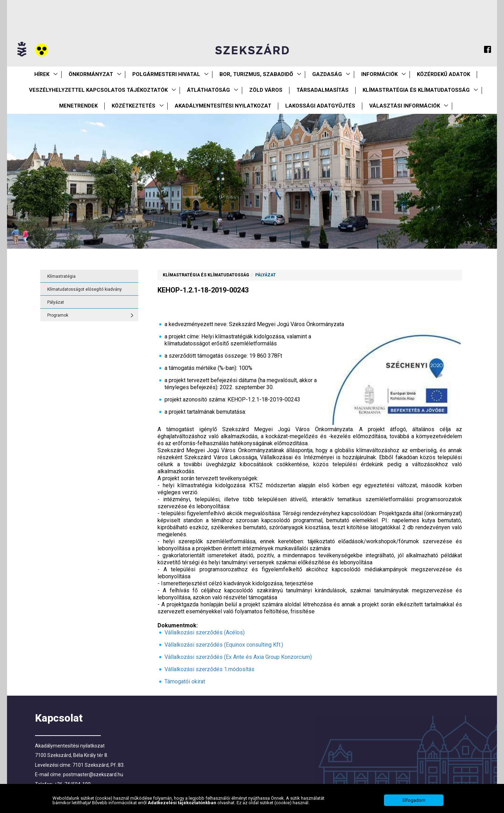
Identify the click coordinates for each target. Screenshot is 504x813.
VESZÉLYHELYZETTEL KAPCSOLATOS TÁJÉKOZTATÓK (98, 90)
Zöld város (266, 90)
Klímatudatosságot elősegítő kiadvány (85, 289)
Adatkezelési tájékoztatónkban (183, 803)
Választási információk (405, 106)
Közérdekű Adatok (443, 74)
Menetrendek (78, 106)
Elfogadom (414, 800)
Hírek (42, 74)
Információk (379, 74)
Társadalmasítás (323, 90)
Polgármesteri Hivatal (166, 74)
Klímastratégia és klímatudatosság (416, 90)
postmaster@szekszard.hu (93, 774)
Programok (58, 315)
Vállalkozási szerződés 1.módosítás (209, 669)
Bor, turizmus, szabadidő (256, 74)
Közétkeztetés (134, 106)
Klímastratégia (61, 276)
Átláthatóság (208, 90)
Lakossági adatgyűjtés (320, 106)
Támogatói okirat (185, 681)
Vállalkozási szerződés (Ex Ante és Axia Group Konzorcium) (238, 657)
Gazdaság (327, 74)
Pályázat (56, 302)
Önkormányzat (91, 74)
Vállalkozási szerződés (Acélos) (205, 632)
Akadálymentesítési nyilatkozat (223, 106)
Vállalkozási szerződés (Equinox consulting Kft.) (224, 645)
